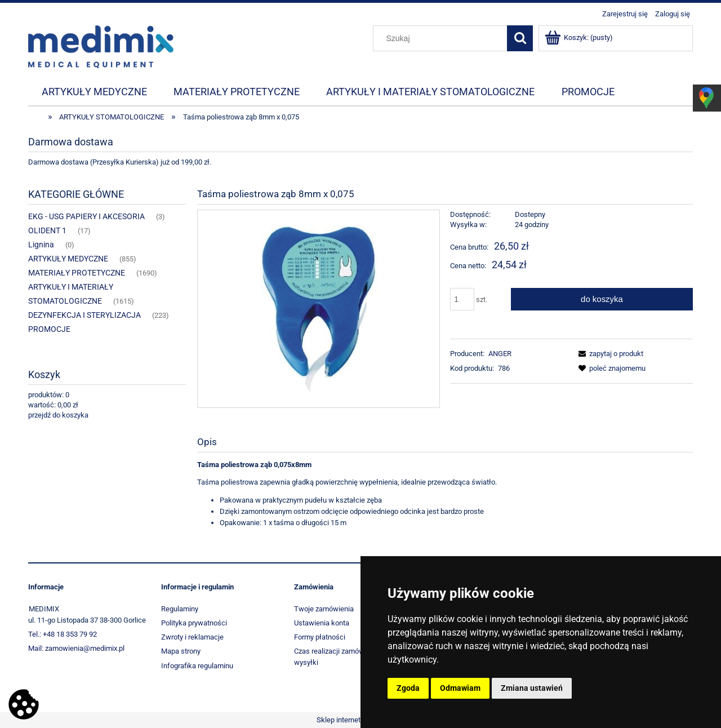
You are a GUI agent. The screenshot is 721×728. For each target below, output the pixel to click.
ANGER (500, 354)
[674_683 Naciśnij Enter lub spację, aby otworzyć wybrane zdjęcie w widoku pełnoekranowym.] (318, 308)
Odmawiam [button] (460, 688)
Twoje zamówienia (324, 609)
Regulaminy (180, 609)
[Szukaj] (520, 38)
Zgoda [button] (408, 688)
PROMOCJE (49, 329)
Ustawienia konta (322, 623)
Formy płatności (320, 637)
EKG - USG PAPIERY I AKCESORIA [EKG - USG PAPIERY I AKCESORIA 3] (86, 216)
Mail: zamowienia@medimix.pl (76, 648)
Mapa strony (181, 651)
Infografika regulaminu (197, 666)
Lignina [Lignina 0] (41, 245)
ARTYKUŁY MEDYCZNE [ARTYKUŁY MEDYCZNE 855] (68, 259)
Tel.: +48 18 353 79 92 (63, 634)
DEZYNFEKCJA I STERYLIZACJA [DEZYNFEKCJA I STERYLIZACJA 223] (84, 315)
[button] (609, 354)
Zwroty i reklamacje (192, 637)
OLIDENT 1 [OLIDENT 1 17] (47, 230)
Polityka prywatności (194, 623)
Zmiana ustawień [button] (532, 688)
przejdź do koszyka (58, 415)
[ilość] (462, 299)
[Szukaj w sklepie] (443, 38)
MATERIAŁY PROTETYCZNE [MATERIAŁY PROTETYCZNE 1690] (77, 273)
